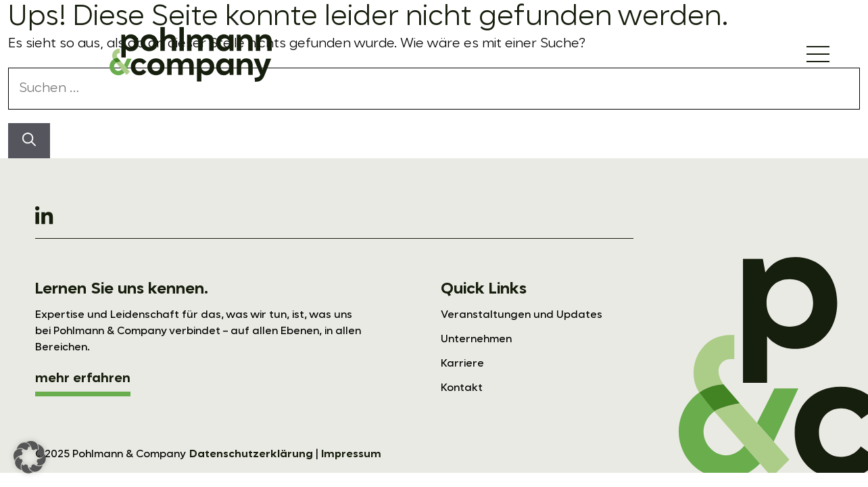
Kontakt (462, 388)
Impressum (351, 455)
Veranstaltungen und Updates (522, 315)
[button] (30, 457)
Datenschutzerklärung (251, 455)
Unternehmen (476, 340)
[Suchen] (29, 141)
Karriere (462, 364)
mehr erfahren (83, 379)
